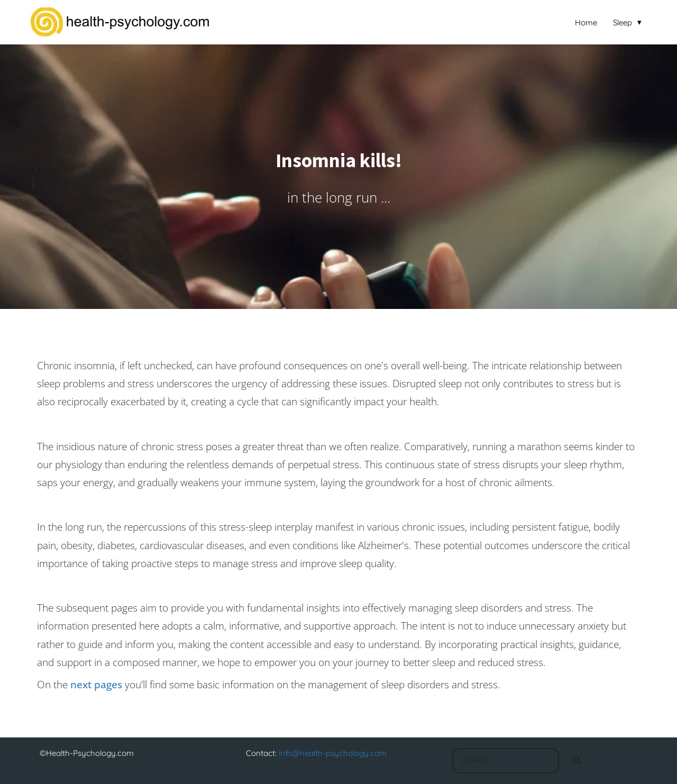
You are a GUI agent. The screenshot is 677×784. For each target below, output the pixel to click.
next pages (96, 685)
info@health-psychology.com (333, 753)
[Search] (577, 761)
